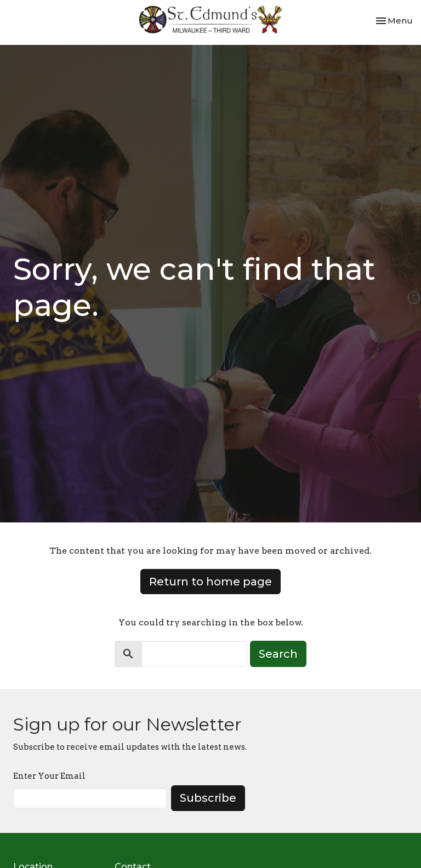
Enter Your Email (49, 776)
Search (278, 654)
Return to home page (210, 582)
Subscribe (208, 798)
